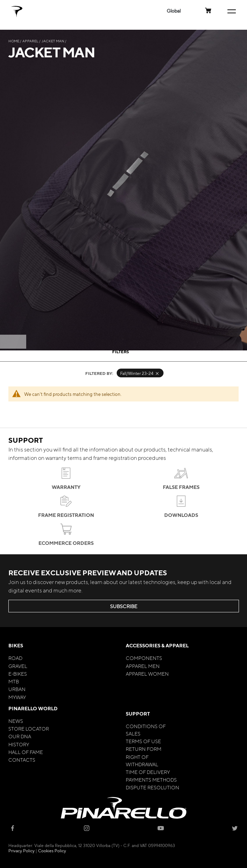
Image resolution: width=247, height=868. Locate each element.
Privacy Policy (21, 851)
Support (138, 714)
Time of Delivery (148, 772)
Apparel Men (143, 666)
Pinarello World (33, 708)
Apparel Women (147, 674)
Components (144, 658)
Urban (17, 689)
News (16, 721)
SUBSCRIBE (124, 606)
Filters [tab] (121, 351)
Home (14, 41)
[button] (174, 11)
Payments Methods (151, 780)
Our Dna (20, 736)
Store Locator (29, 728)
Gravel (18, 666)
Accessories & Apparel (157, 645)
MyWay (17, 697)
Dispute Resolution (152, 787)
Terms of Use (143, 741)
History (19, 744)
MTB (14, 681)
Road (15, 658)
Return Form (144, 749)
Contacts (22, 760)
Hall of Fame (26, 752)
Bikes (16, 645)
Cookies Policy (52, 851)
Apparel (31, 41)
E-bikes (18, 674)
